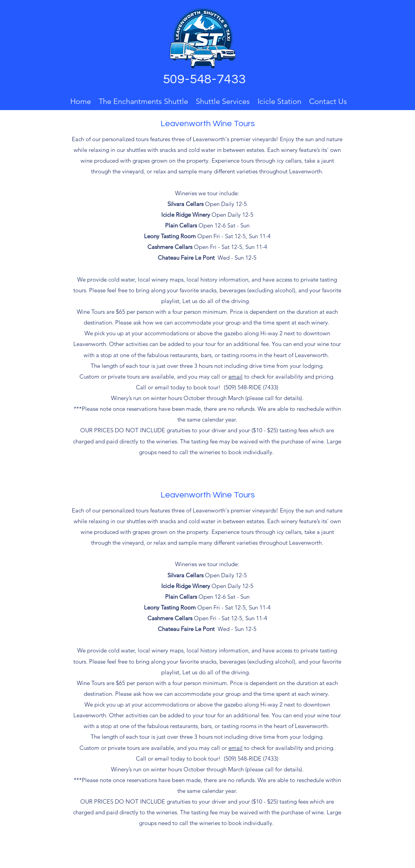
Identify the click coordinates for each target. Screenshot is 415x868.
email (236, 376)
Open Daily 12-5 (207, 204)
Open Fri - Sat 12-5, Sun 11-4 (207, 247)
